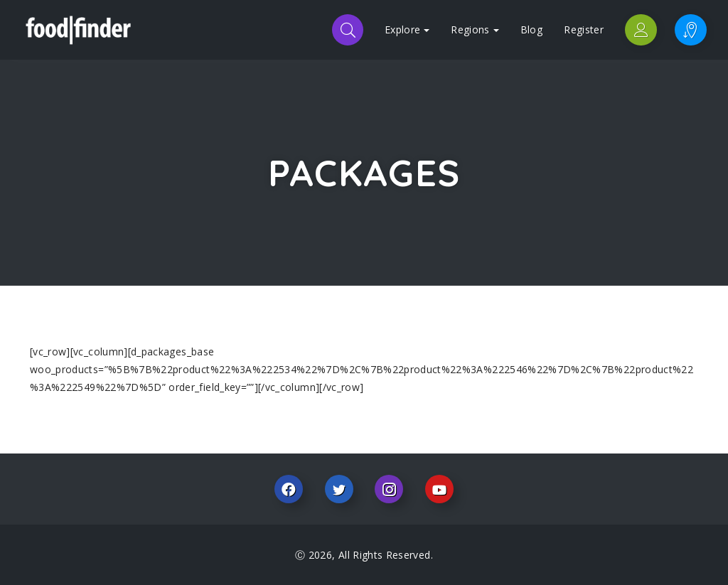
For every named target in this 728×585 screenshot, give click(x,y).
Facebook (289, 489)
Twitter (339, 489)
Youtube (439, 489)
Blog (531, 29)
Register (584, 29)
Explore (407, 29)
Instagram (389, 489)
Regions (475, 29)
